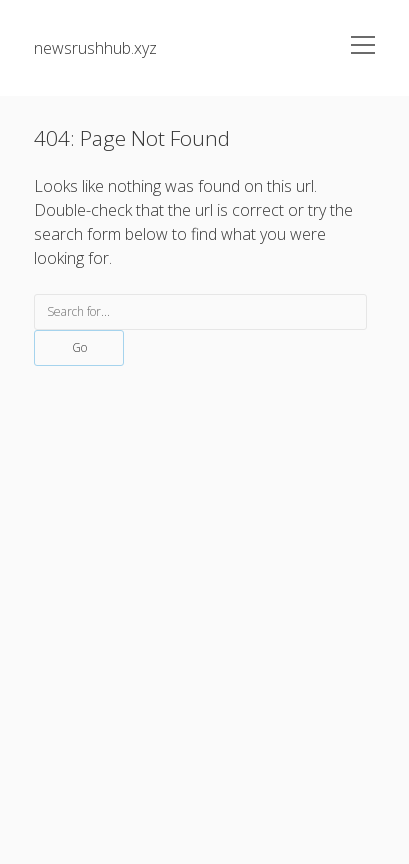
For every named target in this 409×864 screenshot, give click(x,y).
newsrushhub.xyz (95, 48)
